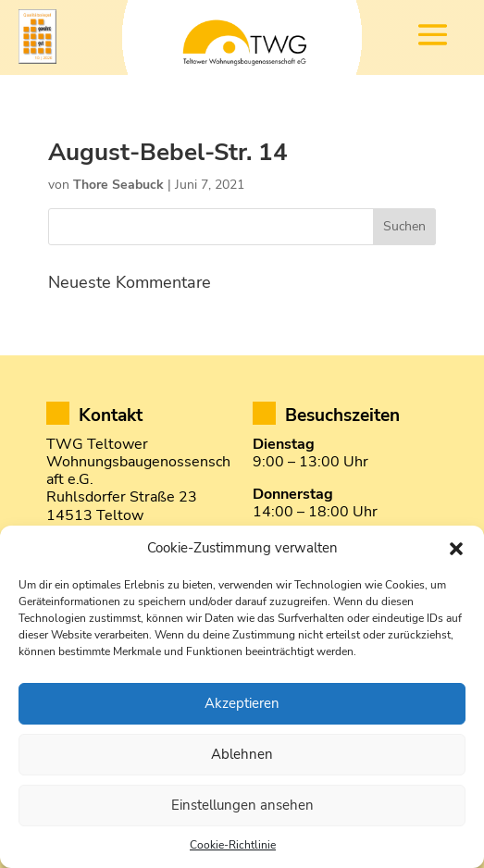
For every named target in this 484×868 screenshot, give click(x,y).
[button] (456, 549)
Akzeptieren (242, 703)
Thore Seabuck (118, 185)
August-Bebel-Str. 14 (168, 152)
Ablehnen (242, 754)
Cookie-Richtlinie (233, 845)
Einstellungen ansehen (242, 805)
